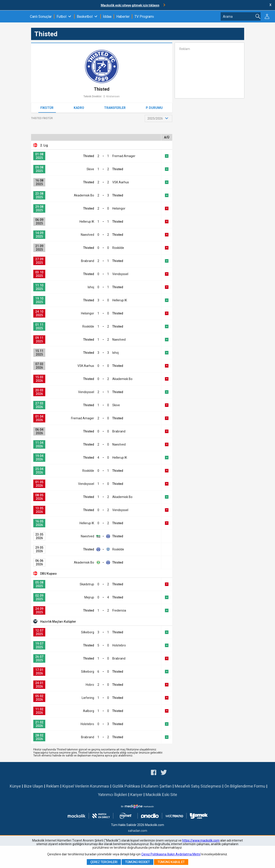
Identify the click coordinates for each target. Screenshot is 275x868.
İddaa (107, 17)
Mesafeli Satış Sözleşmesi (198, 786)
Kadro (79, 108)
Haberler (123, 17)
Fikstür (47, 108)
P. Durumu (154, 108)
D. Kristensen (112, 96)
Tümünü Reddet (137, 862)
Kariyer (136, 795)
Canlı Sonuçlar (41, 17)
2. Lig (44, 145)
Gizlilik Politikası (126, 786)
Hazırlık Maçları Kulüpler (58, 622)
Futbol (61, 17)
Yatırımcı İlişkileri (113, 795)
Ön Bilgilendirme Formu (245, 786)
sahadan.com (138, 831)
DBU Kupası (48, 574)
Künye (15, 786)
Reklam (53, 786)
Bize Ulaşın (34, 786)
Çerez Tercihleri (104, 862)
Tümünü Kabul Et (171, 862)
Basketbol (85, 17)
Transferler (115, 108)
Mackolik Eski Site (161, 795)
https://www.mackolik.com (201, 840)
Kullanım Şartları (157, 786)
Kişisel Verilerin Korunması (86, 786)
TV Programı (144, 17)
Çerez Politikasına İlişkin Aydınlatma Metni (171, 854)
